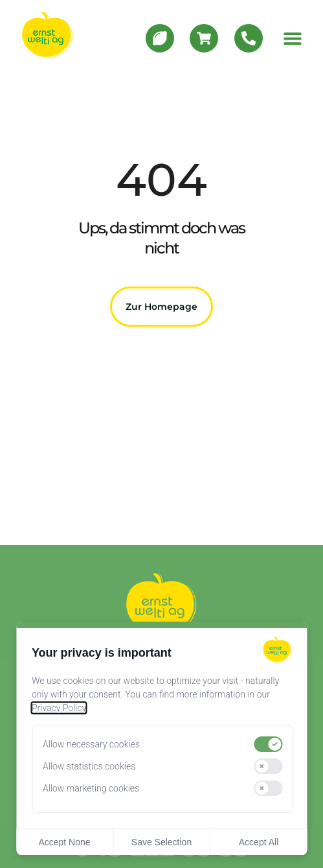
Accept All (259, 842)
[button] (292, 38)
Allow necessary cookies (91, 744)
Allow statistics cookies (89, 766)
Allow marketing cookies (91, 788)
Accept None (64, 842)
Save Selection (161, 842)
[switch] (268, 744)
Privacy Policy (59, 708)
